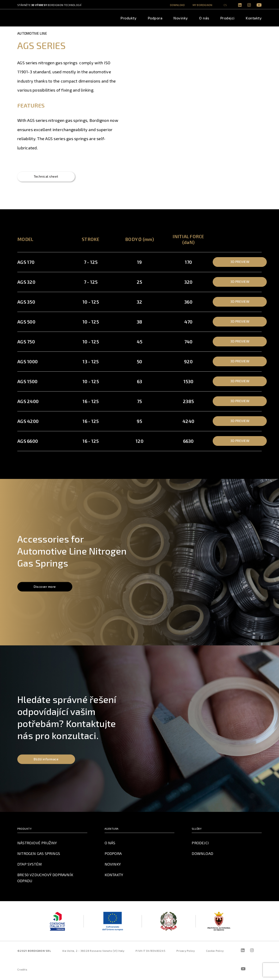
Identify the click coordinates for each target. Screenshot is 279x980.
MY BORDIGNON (202, 5)
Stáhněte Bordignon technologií (49, 5)
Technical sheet (47, 178)
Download (177, 5)
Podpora (155, 18)
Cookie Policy (215, 952)
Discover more (46, 588)
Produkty (129, 18)
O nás (204, 18)
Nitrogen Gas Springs (38, 855)
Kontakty (254, 18)
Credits (22, 971)
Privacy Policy (186, 952)
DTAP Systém (30, 865)
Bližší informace (47, 761)
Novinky (181, 18)
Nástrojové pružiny (37, 844)
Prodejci (227, 18)
